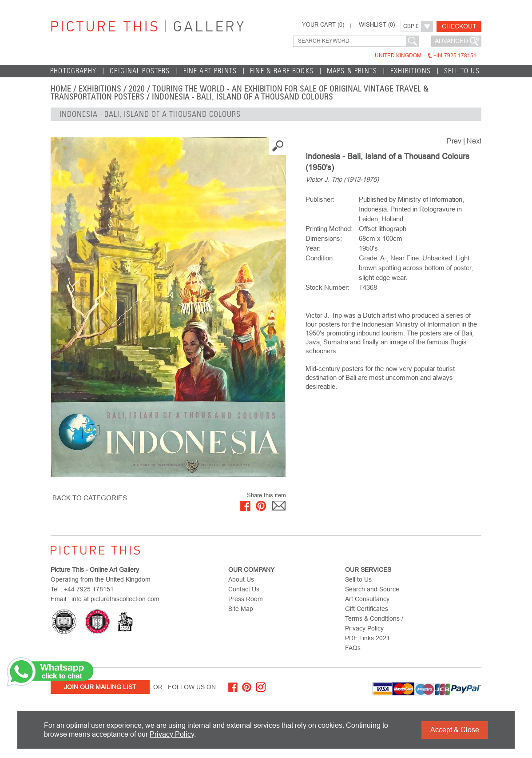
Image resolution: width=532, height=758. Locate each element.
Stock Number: (328, 287)
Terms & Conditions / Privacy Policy (374, 623)
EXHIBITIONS (411, 71)
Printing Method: (329, 229)
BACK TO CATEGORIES (90, 498)
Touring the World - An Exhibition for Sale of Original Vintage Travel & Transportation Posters (240, 93)
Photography (73, 71)
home (61, 89)
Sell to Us (462, 71)
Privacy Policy (172, 734)
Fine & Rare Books (282, 71)
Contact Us (244, 589)
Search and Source (372, 589)
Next (474, 141)
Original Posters (140, 71)
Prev (454, 141)
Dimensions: (324, 238)
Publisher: (320, 199)
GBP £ (411, 26)
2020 (137, 89)
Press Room (246, 599)
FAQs (353, 648)
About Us (241, 579)
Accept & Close (455, 730)
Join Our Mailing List (100, 687)
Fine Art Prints (210, 71)
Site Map (241, 609)
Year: (313, 248)
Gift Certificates (367, 609)
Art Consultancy (367, 599)
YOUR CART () (323, 25)
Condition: (320, 258)
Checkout (459, 26)
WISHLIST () (377, 25)
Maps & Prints (352, 71)
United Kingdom (426, 56)
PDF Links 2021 (367, 638)
